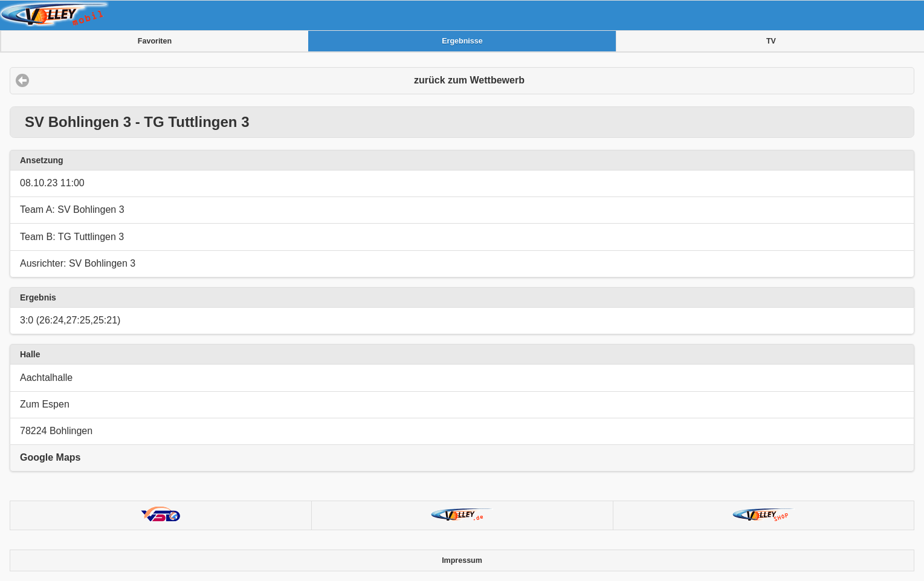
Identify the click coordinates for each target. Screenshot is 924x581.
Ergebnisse (462, 41)
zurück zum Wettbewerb (469, 80)
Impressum (462, 560)
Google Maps (50, 457)
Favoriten (155, 41)
